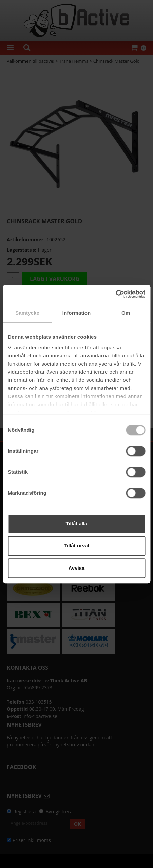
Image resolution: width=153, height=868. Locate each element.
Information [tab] (77, 313)
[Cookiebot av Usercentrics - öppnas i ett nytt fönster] (116, 294)
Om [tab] (126, 313)
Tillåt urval (76, 546)
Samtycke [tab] (27, 313)
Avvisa (77, 568)
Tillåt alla (77, 524)
